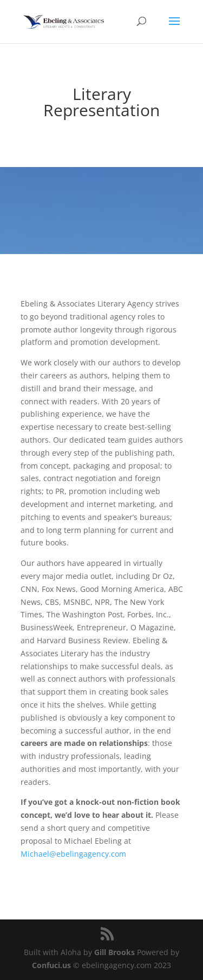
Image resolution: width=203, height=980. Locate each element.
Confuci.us (51, 965)
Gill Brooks (114, 952)
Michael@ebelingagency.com (73, 854)
